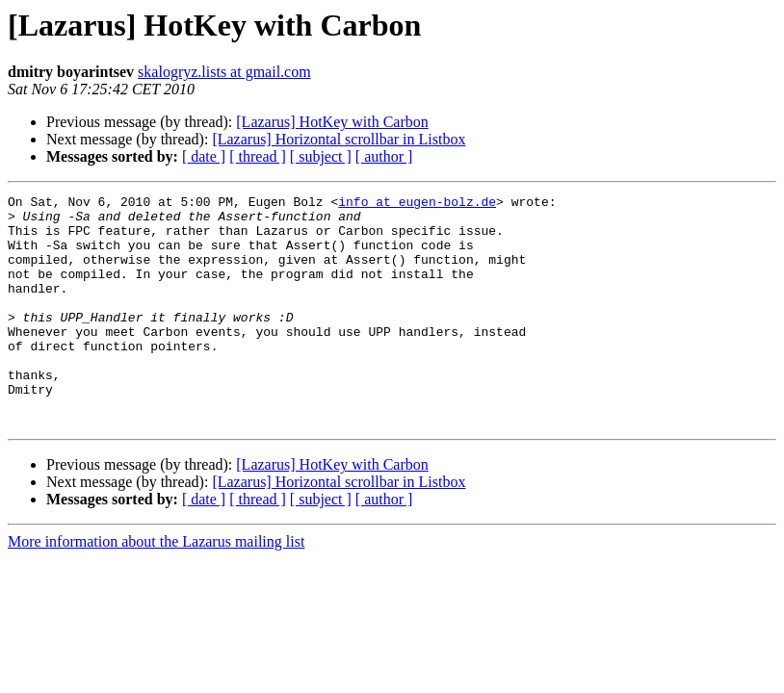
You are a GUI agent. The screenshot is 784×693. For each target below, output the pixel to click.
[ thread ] (258, 156)
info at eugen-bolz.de (417, 204)
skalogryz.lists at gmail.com (224, 72)
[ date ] (204, 156)
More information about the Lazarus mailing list (156, 588)
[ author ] (384, 156)
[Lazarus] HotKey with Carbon (332, 122)
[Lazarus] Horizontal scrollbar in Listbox (339, 139)
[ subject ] (321, 156)
